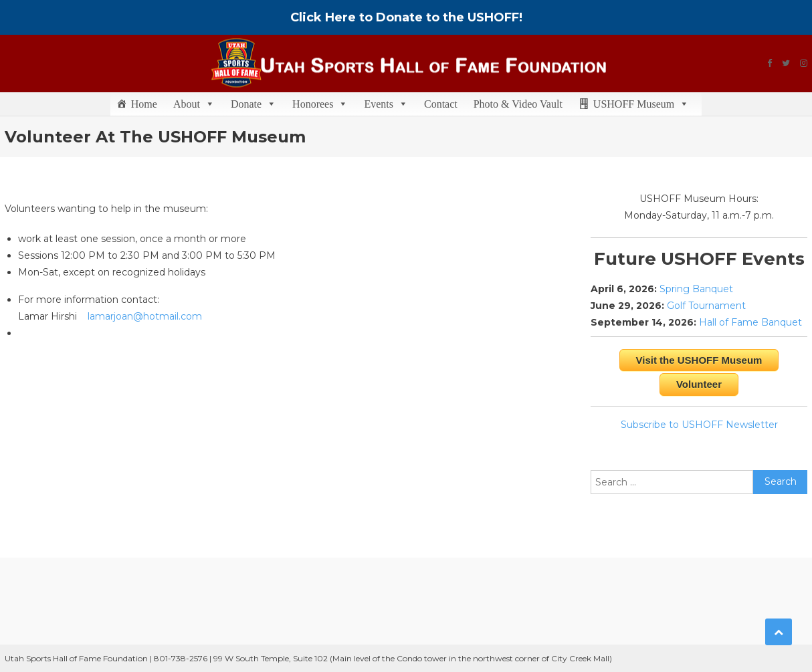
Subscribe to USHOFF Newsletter (699, 425)
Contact (441, 104)
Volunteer (699, 384)
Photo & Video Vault (518, 104)
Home (144, 104)
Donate (253, 104)
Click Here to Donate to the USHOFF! (406, 17)
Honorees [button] (320, 104)
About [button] (194, 104)
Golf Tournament (706, 306)
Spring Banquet (696, 289)
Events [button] (386, 104)
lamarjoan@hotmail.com (145, 316)
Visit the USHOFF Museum (699, 360)
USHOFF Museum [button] (641, 104)
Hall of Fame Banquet (750, 322)
